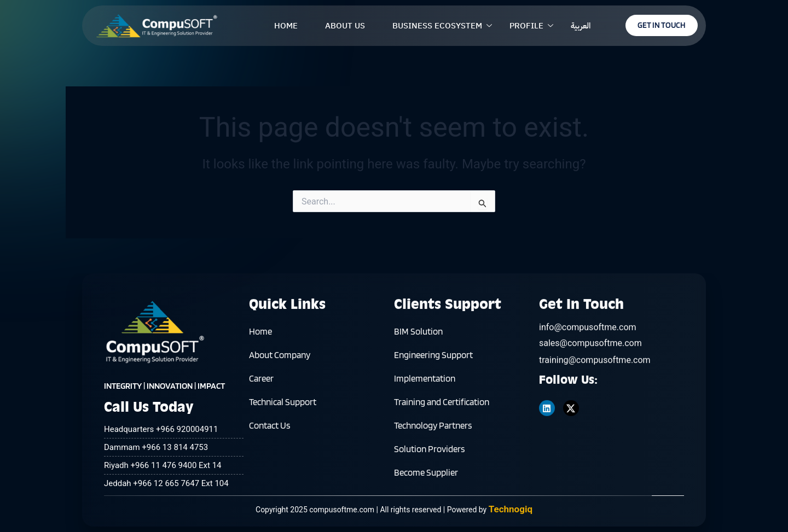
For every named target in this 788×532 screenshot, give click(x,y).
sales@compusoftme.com (590, 352)
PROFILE (526, 26)
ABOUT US (345, 26)
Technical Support (283, 406)
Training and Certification (442, 406)
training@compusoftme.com (595, 369)
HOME (286, 26)
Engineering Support (433, 359)
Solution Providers (429, 453)
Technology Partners (433, 430)
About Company (280, 359)
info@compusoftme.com (588, 336)
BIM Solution (418, 336)
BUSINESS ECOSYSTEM (437, 26)
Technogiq (511, 509)
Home (260, 336)
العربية (581, 26)
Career (261, 383)
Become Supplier (426, 477)
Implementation (425, 383)
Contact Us (270, 430)
